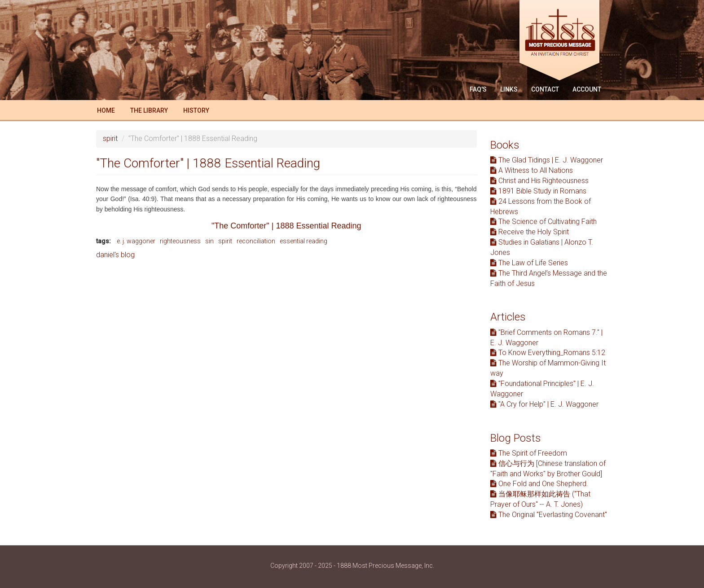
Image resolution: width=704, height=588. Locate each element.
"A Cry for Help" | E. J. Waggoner (544, 404)
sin (209, 241)
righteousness (180, 241)
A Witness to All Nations (532, 170)
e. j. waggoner (136, 241)
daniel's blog (115, 255)
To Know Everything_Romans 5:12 (548, 353)
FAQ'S (478, 89)
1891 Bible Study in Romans (538, 191)
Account (587, 89)
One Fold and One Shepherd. (539, 484)
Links (509, 89)
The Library (149, 110)
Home (106, 110)
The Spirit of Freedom (529, 453)
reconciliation (256, 241)
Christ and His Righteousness (539, 181)
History (196, 110)
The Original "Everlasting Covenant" (549, 515)
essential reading (304, 241)
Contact (545, 89)
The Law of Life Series (529, 263)
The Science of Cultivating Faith (543, 222)
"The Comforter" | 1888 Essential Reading (286, 226)
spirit (110, 138)
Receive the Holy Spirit (530, 232)
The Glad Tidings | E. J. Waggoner (547, 160)
